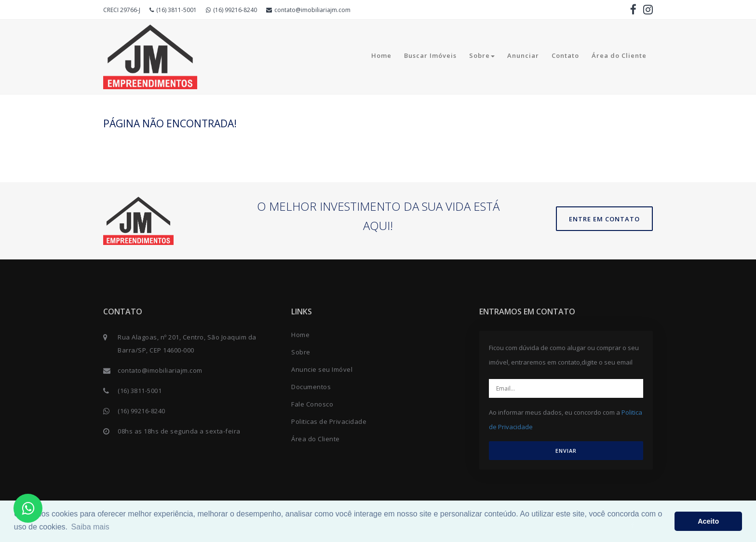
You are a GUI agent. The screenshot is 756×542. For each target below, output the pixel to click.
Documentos (311, 387)
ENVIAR (566, 451)
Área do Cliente (619, 55)
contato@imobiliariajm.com (308, 10)
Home (381, 55)
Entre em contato (604, 219)
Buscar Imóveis (430, 55)
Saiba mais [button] (90, 527)
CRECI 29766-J (122, 10)
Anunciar (523, 55)
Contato (565, 55)
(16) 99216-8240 (231, 10)
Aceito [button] (708, 521)
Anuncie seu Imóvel (322, 369)
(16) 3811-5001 (173, 10)
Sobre (482, 55)
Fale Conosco (312, 404)
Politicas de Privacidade (329, 421)
